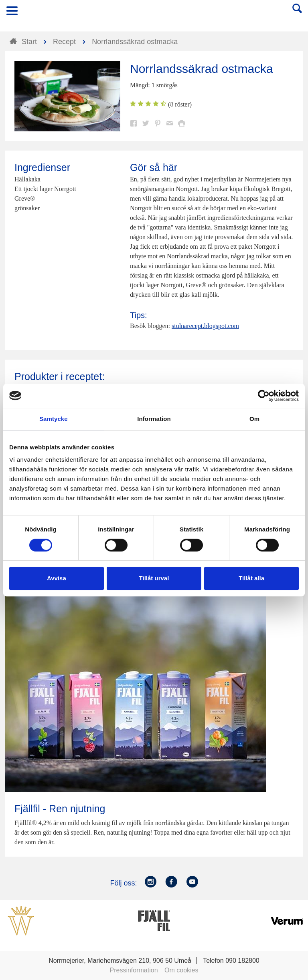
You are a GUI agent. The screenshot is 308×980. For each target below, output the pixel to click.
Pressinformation (134, 970)
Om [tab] (254, 419)
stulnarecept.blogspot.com (205, 326)
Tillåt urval (154, 578)
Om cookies (181, 970)
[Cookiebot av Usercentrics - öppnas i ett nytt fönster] (264, 396)
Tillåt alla (251, 578)
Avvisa (57, 578)
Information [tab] (154, 419)
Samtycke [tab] (54, 419)
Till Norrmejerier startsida (154, 13)
